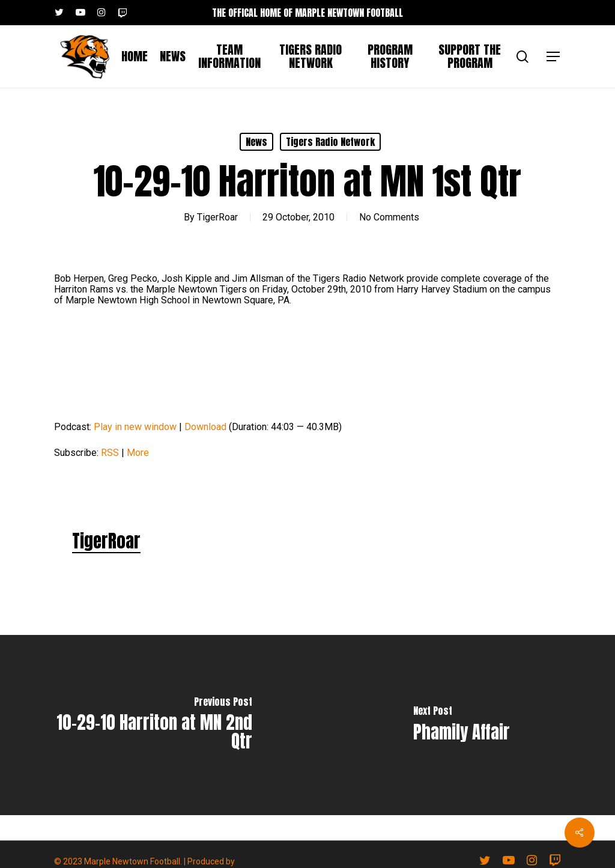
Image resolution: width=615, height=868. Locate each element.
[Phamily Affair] (461, 725)
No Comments (389, 217)
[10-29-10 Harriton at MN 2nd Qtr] (154, 725)
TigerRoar (217, 217)
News (256, 142)
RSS (110, 453)
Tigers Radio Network (330, 142)
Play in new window (135, 427)
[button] (554, 57)
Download (205, 427)
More (138, 453)
